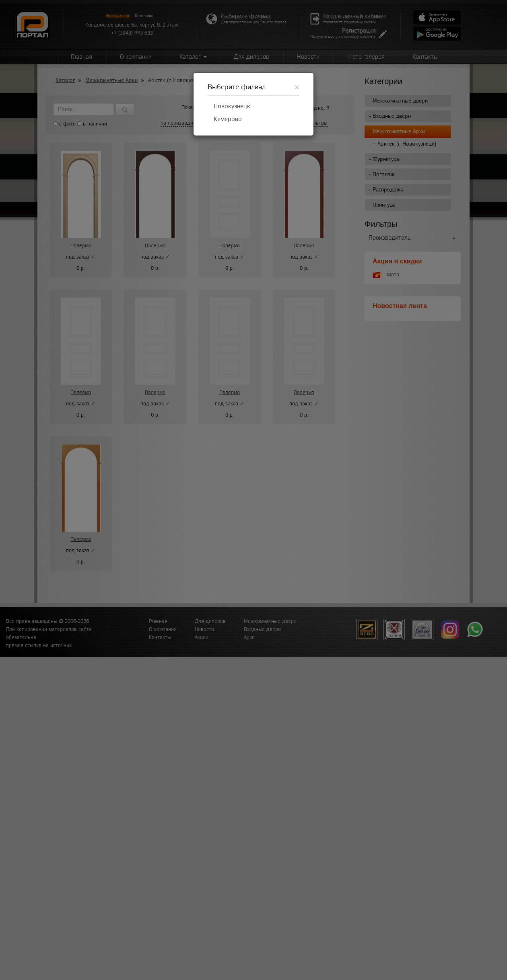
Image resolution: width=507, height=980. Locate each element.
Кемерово (228, 119)
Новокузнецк (232, 106)
